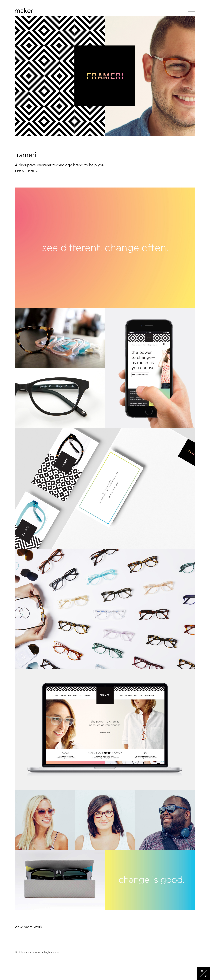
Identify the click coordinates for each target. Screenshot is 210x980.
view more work (29, 927)
